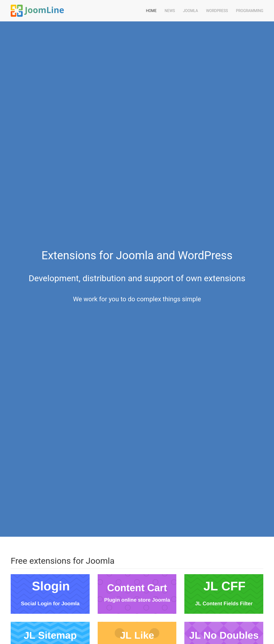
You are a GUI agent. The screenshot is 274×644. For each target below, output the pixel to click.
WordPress (217, 11)
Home (151, 11)
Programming (250, 11)
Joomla (191, 11)
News (170, 11)
